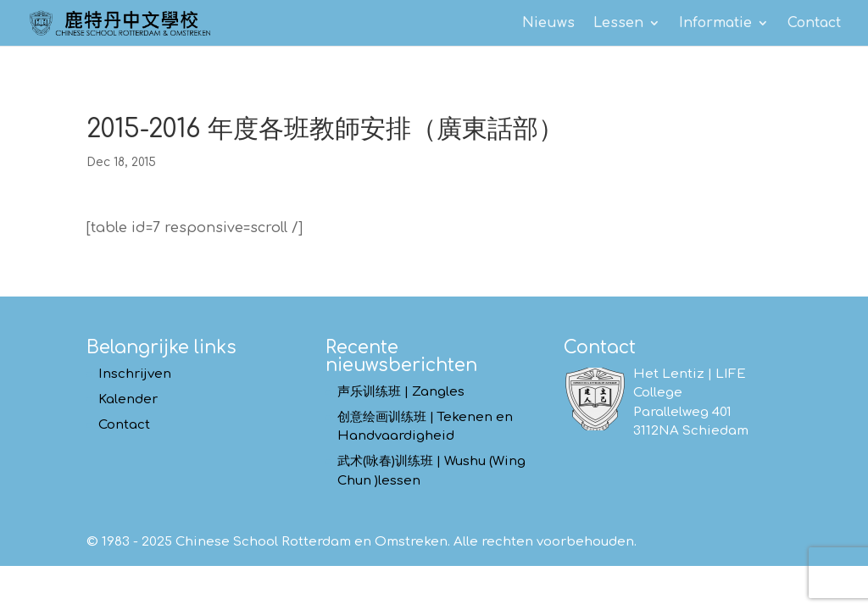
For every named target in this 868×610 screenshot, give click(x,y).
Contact (814, 24)
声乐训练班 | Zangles (401, 392)
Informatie (715, 24)
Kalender (128, 399)
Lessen (618, 24)
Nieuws (548, 24)
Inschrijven (135, 374)
